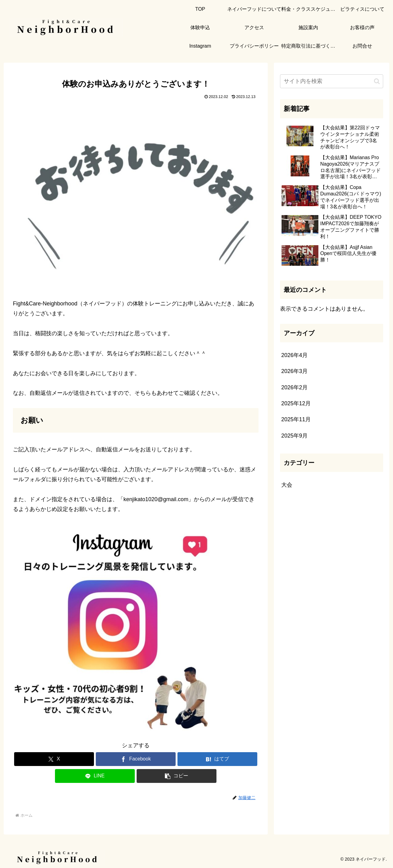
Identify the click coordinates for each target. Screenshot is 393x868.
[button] (177, 776)
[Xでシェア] (54, 759)
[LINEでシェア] (95, 776)
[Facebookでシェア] (136, 759)
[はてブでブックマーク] (217, 759)
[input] (332, 81)
